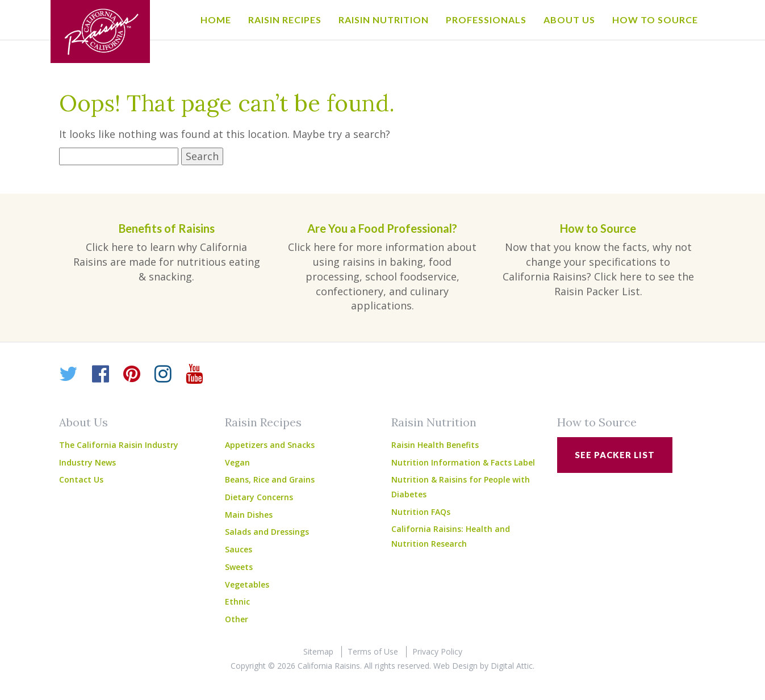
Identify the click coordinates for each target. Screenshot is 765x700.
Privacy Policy (437, 651)
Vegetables (247, 584)
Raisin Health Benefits (435, 445)
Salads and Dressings (267, 532)
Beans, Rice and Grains (270, 479)
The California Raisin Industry (119, 445)
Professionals (486, 20)
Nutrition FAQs (421, 512)
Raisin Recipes (285, 20)
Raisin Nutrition (384, 20)
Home (216, 20)
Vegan (237, 462)
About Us (569, 20)
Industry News (87, 462)
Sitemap (318, 651)
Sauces (239, 549)
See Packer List (615, 455)
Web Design (455, 666)
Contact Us (81, 479)
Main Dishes (249, 515)
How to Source (655, 20)
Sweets (239, 567)
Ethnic (237, 602)
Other (237, 619)
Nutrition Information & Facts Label (463, 462)
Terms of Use (373, 651)
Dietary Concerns (259, 497)
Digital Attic (512, 666)
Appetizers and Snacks (270, 445)
